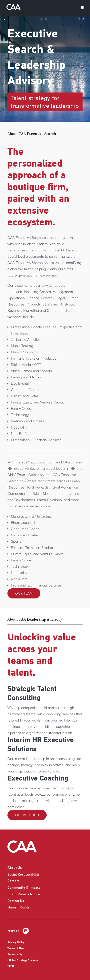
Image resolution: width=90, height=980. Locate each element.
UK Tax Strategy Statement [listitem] (24, 961)
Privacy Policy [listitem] (16, 943)
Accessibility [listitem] (15, 955)
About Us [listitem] (15, 868)
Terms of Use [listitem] (15, 949)
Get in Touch (27, 815)
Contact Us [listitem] (16, 901)
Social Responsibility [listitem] (24, 875)
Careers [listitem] (13, 881)
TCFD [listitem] (11, 966)
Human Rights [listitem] (18, 908)
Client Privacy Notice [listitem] (24, 894)
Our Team (24, 593)
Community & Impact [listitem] (24, 888)
